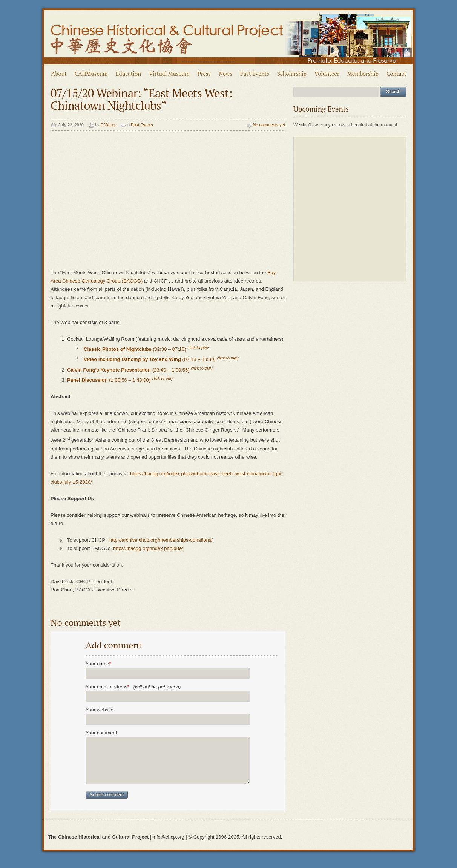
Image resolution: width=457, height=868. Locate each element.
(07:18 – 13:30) (161, 360)
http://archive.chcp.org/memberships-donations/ (162, 540)
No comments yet (269, 125)
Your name (98, 664)
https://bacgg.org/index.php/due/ (148, 548)
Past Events (255, 74)
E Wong (108, 125)
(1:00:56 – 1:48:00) (120, 380)
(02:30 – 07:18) (146, 349)
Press (204, 74)
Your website (100, 710)
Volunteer (327, 74)
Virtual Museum (169, 74)
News (225, 74)
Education (129, 74)
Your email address (133, 687)
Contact (396, 74)
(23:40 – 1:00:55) (140, 370)
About (59, 74)
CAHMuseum (91, 74)
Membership (363, 74)
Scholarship (292, 74)
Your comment (101, 733)
